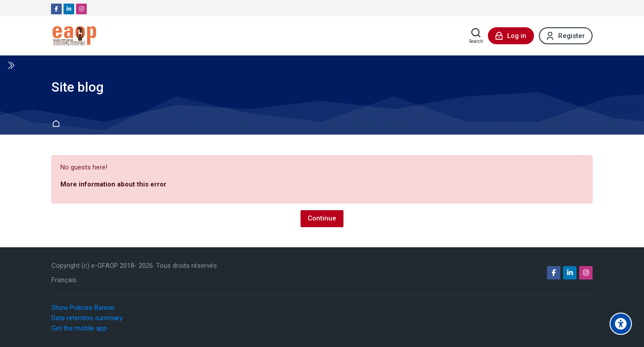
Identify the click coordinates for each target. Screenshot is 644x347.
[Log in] (511, 36)
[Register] (566, 36)
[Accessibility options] (621, 324)
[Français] (64, 280)
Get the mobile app (79, 328)
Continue (322, 218)
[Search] (476, 36)
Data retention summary (87, 318)
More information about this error (113, 184)
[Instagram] (81, 9)
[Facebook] (56, 9)
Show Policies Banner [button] (83, 308)
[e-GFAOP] (74, 36)
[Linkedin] (69, 9)
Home (57, 124)
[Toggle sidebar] (11, 65)
